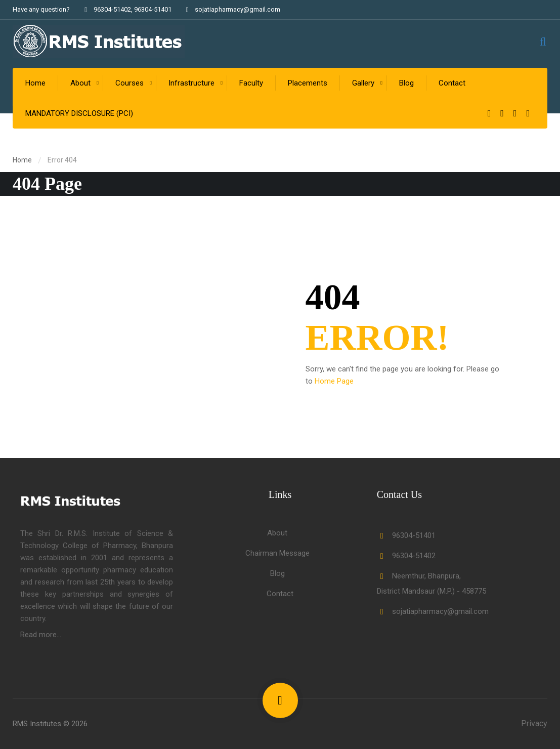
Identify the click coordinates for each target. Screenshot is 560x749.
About (80, 83)
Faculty (251, 83)
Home (35, 83)
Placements (308, 83)
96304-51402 (112, 9)
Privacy (534, 723)
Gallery (363, 83)
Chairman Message (277, 553)
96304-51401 (153, 9)
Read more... (41, 635)
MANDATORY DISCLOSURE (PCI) (79, 113)
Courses (130, 83)
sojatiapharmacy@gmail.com (232, 9)
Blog (406, 83)
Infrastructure (191, 83)
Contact (452, 83)
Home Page (334, 381)
